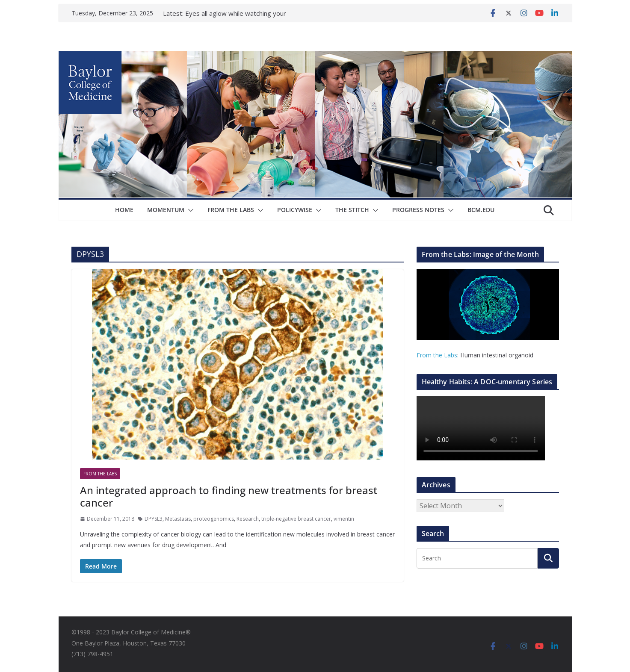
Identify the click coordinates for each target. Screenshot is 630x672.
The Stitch (352, 210)
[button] (189, 210)
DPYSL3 (154, 519)
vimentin (344, 519)
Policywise (295, 210)
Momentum (166, 210)
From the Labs (437, 355)
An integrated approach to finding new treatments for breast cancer (229, 496)
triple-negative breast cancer (296, 519)
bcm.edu (481, 210)
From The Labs (231, 210)
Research (248, 519)
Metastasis (178, 519)
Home (124, 210)
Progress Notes (418, 210)
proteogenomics (214, 519)
